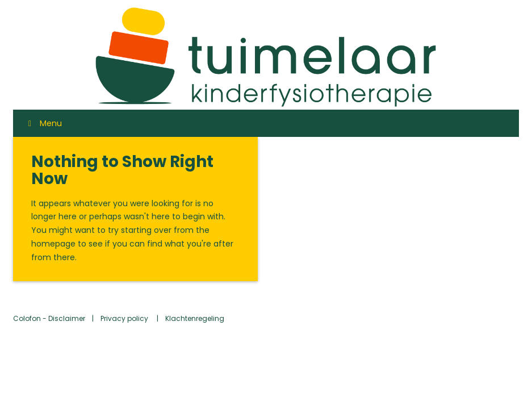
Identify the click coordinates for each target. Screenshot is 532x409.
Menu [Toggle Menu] (43, 123)
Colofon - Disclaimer (49, 318)
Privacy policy (125, 318)
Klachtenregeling (195, 318)
